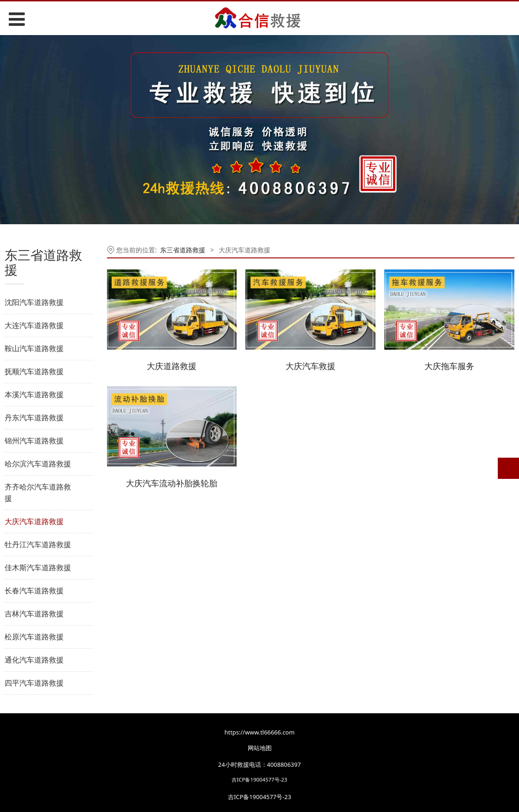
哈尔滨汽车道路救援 (38, 464)
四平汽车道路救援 (34, 683)
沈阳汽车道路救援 (34, 302)
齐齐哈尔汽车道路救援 (38, 493)
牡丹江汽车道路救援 (38, 544)
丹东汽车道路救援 (34, 418)
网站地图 (260, 748)
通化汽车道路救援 (34, 660)
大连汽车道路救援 (34, 325)
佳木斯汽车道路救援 (38, 567)
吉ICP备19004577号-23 (259, 779)
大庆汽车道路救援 (34, 521)
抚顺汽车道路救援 (34, 371)
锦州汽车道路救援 (34, 441)
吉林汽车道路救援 (34, 614)
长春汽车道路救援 (34, 591)
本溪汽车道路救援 (34, 394)
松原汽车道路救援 (34, 637)
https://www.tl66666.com (260, 732)
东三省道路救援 (183, 250)
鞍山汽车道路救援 (34, 348)
